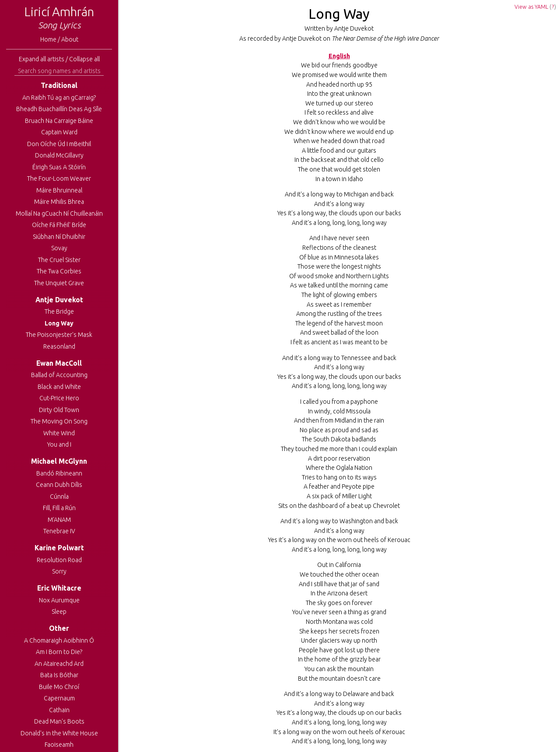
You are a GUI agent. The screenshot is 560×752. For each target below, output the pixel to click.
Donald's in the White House (59, 733)
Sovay (59, 248)
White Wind (59, 433)
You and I (59, 444)
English (339, 56)
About (70, 39)
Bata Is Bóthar (59, 675)
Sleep (59, 612)
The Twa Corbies (59, 271)
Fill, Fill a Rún (59, 508)
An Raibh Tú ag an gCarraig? (59, 98)
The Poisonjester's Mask (59, 335)
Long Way (59, 323)
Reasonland (59, 346)
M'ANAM (59, 520)
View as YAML (531, 7)
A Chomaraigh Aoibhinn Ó (59, 640)
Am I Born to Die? (59, 652)
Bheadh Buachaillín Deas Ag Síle (59, 109)
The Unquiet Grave (59, 283)
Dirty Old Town (59, 410)
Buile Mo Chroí (59, 687)
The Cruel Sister (59, 260)
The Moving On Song (59, 421)
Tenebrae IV (59, 531)
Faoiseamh (59, 745)
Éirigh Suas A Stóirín (59, 167)
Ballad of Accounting (59, 375)
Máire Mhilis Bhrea (59, 202)
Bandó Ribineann (59, 473)
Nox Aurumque (59, 600)
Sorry (59, 571)
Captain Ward (59, 132)
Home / (51, 39)
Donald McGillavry (59, 155)
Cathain (59, 710)
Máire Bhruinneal (59, 190)
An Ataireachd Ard (59, 664)
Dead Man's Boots (59, 721)
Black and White (59, 387)
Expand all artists (42, 59)
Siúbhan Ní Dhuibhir (59, 237)
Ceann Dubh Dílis (59, 485)
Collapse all (84, 59)
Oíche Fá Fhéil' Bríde (59, 225)
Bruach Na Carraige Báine (59, 121)
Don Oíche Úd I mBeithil (59, 144)
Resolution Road (59, 560)
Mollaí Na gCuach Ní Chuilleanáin (59, 213)
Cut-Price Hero (59, 398)
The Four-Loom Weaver (59, 178)
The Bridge (59, 311)
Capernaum (59, 698)
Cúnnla (59, 497)
